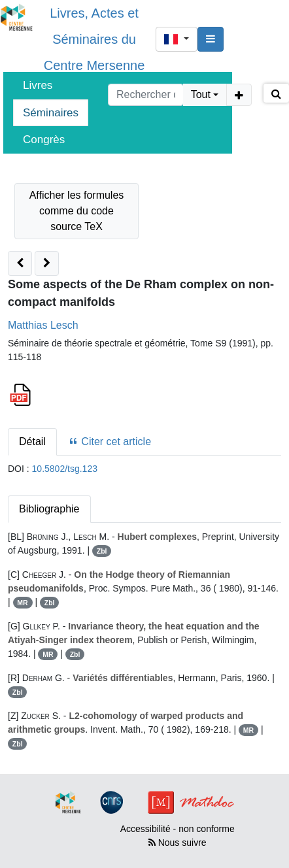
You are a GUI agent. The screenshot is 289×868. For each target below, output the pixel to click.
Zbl (102, 551)
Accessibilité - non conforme (178, 829)
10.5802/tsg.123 (65, 469)
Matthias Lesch (43, 325)
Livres (38, 85)
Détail (32, 442)
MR (22, 603)
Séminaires (51, 113)
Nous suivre (178, 843)
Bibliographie (49, 509)
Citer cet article (110, 442)
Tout (201, 94)
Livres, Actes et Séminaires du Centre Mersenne (94, 39)
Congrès (44, 140)
